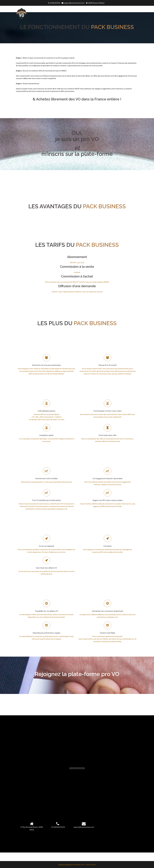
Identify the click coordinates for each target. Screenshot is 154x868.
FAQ (134, 9)
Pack (127, 9)
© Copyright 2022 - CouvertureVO (84, 864)
